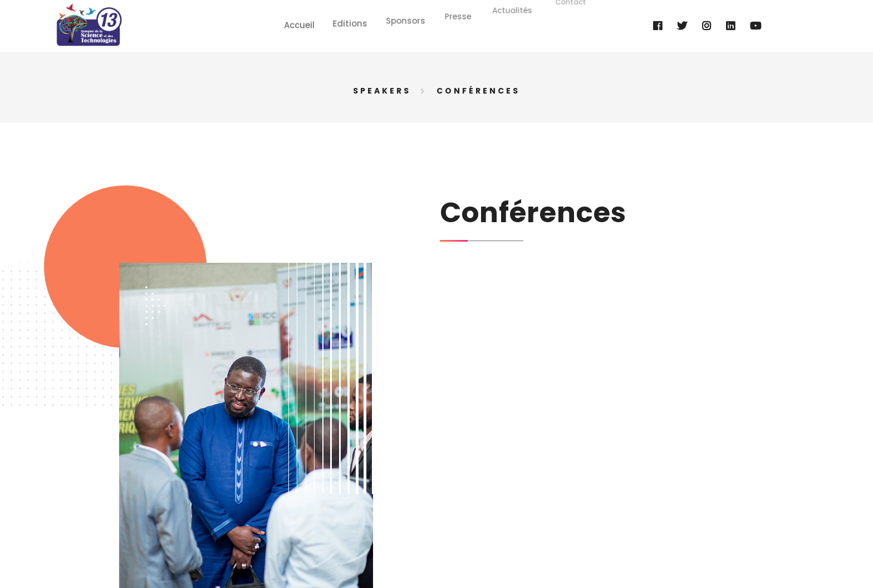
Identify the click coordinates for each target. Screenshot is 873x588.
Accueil (303, 20)
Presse (457, 7)
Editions (352, 18)
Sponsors (406, 14)
